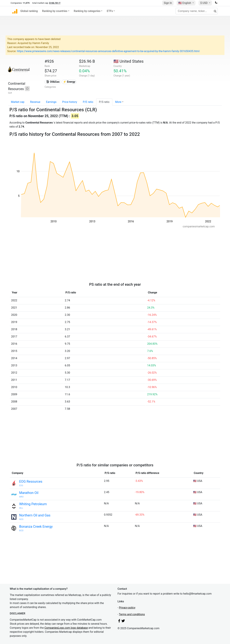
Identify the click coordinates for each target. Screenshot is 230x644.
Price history (70, 102)
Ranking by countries (55, 11)
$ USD (204, 3)
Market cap (18, 102)
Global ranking (29, 11)
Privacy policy (127, 608)
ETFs (110, 11)
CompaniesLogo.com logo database (66, 628)
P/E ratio (88, 102)
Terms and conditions (132, 614)
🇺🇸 (185, 3)
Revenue (35, 102)
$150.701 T (55, 3)
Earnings (51, 102)
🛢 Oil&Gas (53, 82)
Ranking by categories (87, 11)
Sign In (168, 3)
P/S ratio (104, 102)
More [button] (118, 102)
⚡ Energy (69, 82)
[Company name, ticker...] (197, 11)
